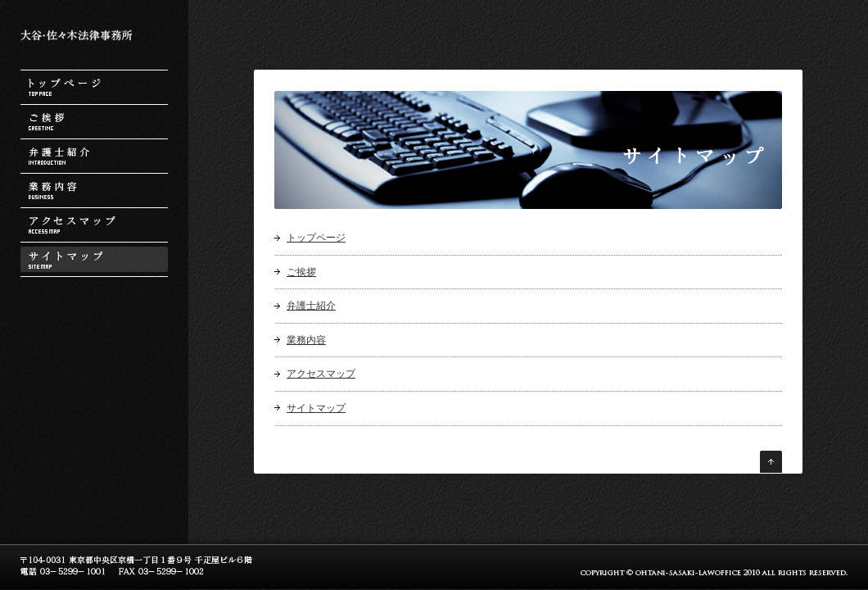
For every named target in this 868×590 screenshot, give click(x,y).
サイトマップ (94, 259)
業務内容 (94, 191)
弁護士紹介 (94, 156)
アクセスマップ (94, 225)
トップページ (94, 87)
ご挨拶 (94, 122)
